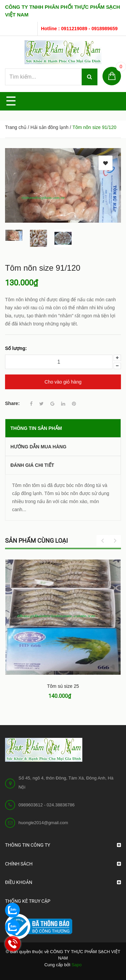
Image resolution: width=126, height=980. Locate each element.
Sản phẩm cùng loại (36, 541)
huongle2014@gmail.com (43, 823)
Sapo (77, 965)
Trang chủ (16, 127)
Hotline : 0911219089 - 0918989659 (79, 29)
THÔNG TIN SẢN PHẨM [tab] (36, 428)
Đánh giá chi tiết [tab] (32, 465)
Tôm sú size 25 (63, 686)
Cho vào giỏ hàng (63, 382)
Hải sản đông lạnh (49, 127)
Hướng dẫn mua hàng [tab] (38, 447)
